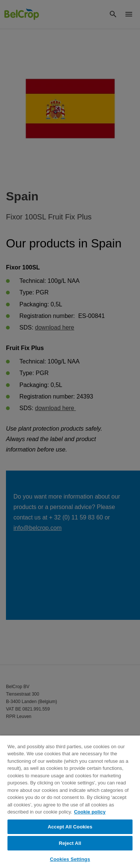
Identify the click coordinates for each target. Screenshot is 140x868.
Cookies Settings (70, 859)
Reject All (70, 843)
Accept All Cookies (70, 827)
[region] (70, 802)
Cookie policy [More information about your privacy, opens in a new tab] (90, 812)
